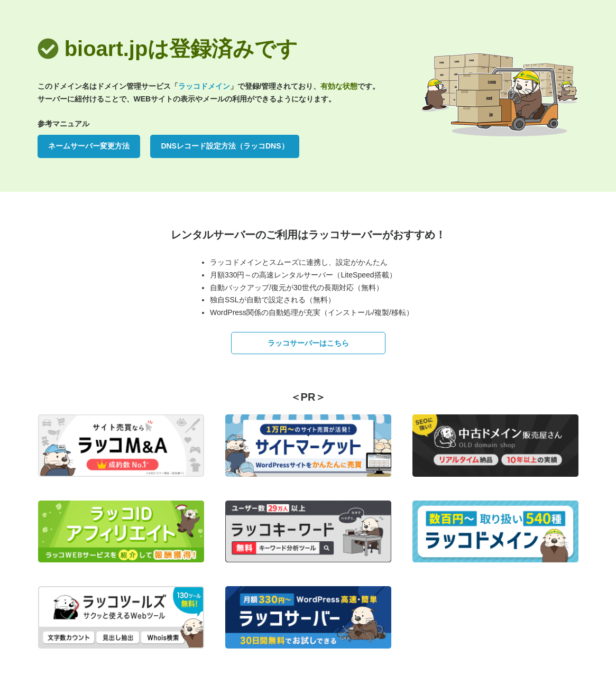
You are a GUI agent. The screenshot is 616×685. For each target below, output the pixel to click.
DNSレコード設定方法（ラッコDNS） (224, 146)
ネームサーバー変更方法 (89, 146)
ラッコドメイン (204, 86)
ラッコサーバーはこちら (308, 343)
